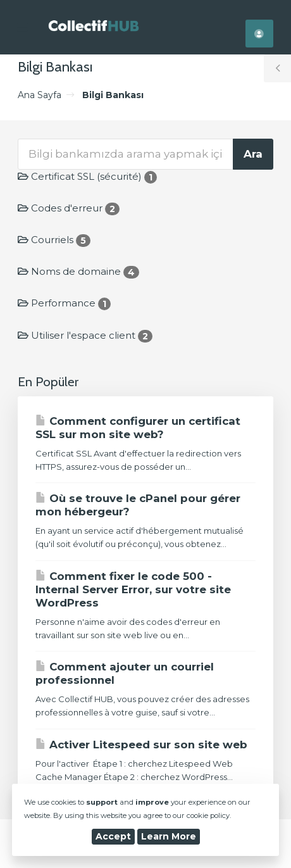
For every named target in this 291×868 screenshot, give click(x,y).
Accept (113, 836)
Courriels (54, 240)
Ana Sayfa (40, 95)
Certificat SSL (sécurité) (87, 176)
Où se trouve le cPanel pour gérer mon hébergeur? (138, 505)
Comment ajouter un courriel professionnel (125, 673)
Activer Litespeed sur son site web (141, 745)
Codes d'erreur (69, 208)
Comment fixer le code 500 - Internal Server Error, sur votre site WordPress (133, 589)
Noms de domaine (78, 271)
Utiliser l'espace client (85, 335)
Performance (64, 303)
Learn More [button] (169, 836)
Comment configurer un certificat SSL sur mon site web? (138, 428)
